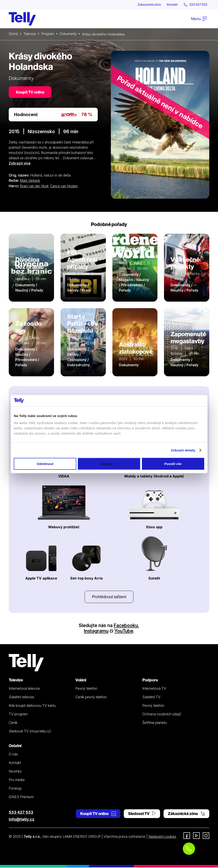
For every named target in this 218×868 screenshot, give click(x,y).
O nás (13, 755)
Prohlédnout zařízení (109, 597)
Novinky (15, 772)
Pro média (17, 780)
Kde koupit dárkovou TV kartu (32, 706)
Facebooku (126, 626)
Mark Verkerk (30, 181)
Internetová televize (24, 689)
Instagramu (96, 631)
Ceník (13, 723)
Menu (199, 19)
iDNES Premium (21, 797)
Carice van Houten (66, 186)
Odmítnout (45, 464)
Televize (30, 34)
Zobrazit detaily (183, 450)
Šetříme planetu (155, 723)
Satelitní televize (21, 698)
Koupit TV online (31, 93)
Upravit (109, 464)
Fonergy (15, 789)
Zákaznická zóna (146, 5)
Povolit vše (173, 464)
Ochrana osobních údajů (162, 715)
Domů (14, 34)
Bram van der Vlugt (35, 186)
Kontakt (170, 5)
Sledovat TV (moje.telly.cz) (30, 732)
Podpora (150, 681)
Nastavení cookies (163, 837)
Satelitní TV (151, 698)
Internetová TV (154, 689)
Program (49, 34)
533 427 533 (21, 813)
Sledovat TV (142, 814)
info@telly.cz (22, 820)
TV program (18, 715)
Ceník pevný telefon (91, 698)
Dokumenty (70, 34)
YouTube (124, 631)
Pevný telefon (86, 689)
